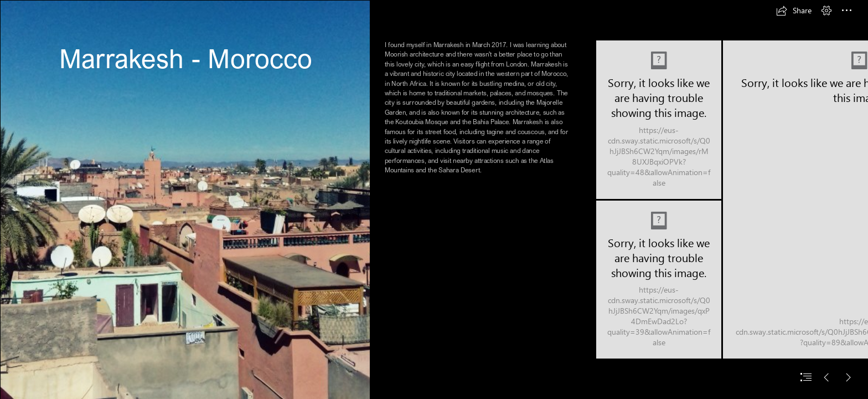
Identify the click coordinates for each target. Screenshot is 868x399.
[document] (434, 199)
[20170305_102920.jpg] (659, 280)
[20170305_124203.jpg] (659, 120)
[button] (794, 11)
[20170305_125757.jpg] (185, 199)
